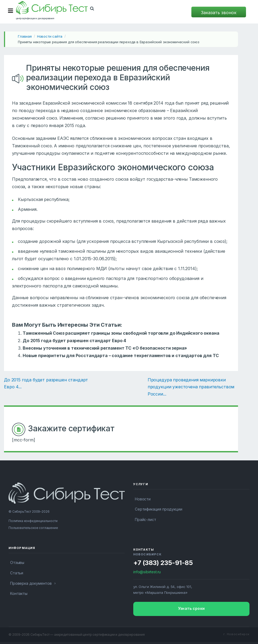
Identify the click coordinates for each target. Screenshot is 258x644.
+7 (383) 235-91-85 (163, 563)
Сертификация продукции (158, 509)
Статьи (17, 573)
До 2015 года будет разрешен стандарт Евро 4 (74, 341)
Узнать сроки (191, 608)
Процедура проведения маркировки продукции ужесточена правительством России (191, 387)
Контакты (19, 593)
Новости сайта (50, 36)
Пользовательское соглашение (33, 528)
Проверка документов (31, 583)
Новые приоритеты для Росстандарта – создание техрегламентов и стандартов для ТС (121, 355)
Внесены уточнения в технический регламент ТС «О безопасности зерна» (105, 348)
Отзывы (17, 562)
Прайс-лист (145, 519)
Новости (143, 499)
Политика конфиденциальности (33, 521)
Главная (25, 36)
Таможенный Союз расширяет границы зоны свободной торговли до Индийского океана (121, 333)
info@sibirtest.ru (147, 572)
